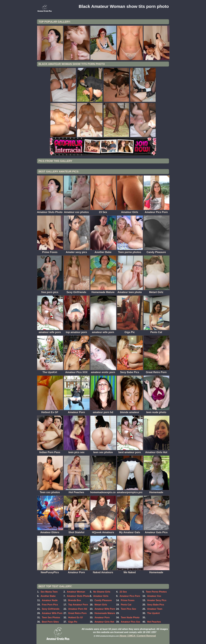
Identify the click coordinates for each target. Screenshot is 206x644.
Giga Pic (73, 622)
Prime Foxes (128, 600)
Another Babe (48, 596)
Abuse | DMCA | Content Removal (138, 636)
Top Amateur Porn (78, 605)
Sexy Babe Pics (156, 605)
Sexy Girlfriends (51, 609)
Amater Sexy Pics (157, 600)
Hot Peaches (154, 622)
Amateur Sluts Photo (78, 596)
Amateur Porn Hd (78, 609)
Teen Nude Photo (130, 617)
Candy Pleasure (103, 600)
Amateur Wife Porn (105, 609)
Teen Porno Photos (156, 592)
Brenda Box (75, 600)
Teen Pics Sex (128, 609)
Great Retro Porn (77, 613)
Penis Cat (126, 605)
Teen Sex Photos (51, 617)
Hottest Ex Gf (75, 617)
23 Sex (123, 592)
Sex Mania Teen (49, 592)
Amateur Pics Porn (130, 596)
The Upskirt (153, 613)
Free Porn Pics (50, 605)
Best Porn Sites (50, 622)
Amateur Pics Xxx (131, 622)
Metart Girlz (101, 605)
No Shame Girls (102, 592)
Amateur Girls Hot (104, 622)
